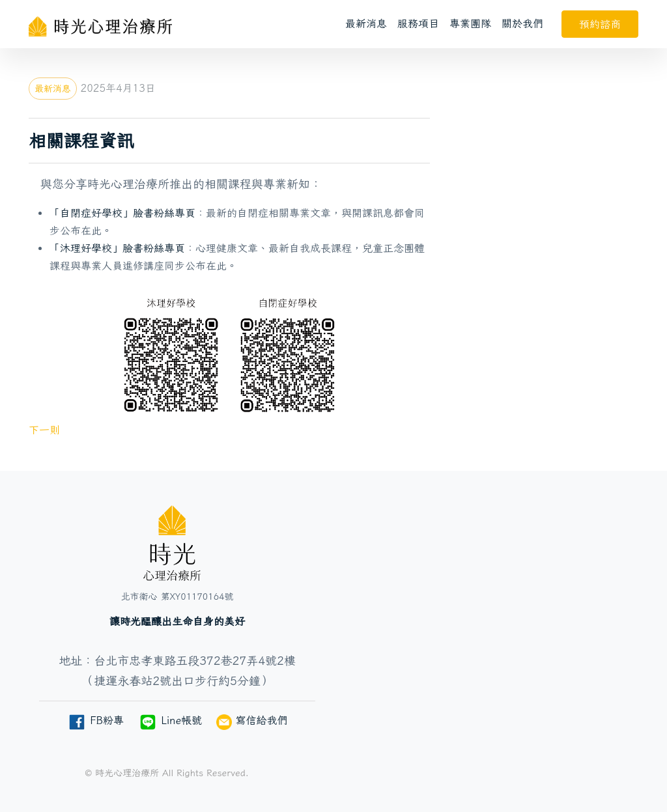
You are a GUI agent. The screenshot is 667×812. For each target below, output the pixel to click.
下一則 (44, 430)
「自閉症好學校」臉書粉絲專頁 (122, 213)
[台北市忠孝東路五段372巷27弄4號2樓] (490, 627)
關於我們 (522, 23)
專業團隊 (470, 23)
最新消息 (366, 23)
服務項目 (418, 23)
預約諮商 (600, 24)
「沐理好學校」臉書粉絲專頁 (117, 248)
